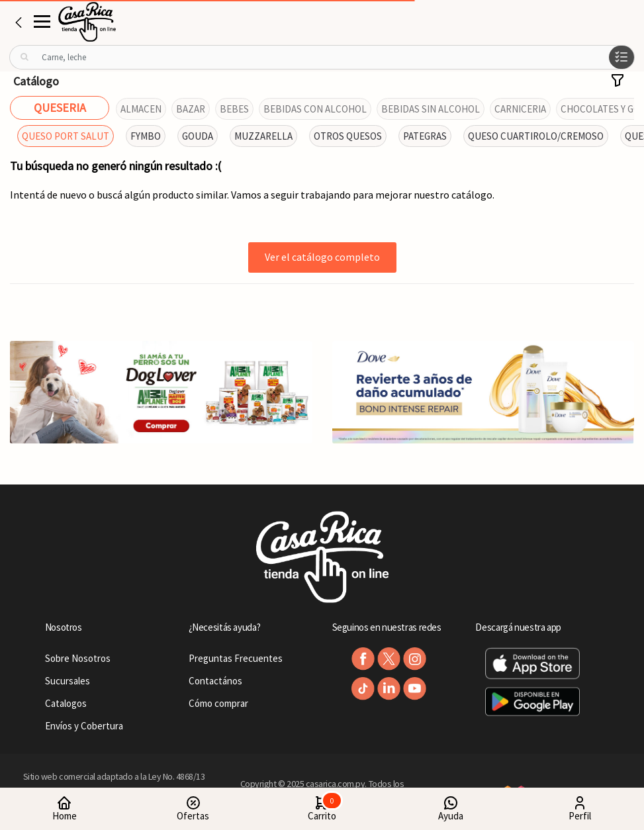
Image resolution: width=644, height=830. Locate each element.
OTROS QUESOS (348, 136)
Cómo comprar (218, 703)
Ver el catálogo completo (322, 257)
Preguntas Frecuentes (236, 658)
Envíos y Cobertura (84, 726)
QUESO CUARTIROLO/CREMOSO (536, 136)
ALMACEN (141, 109)
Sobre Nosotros (78, 658)
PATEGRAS (425, 136)
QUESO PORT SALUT (66, 136)
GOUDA (198, 136)
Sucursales (68, 681)
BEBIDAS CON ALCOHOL (315, 109)
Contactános (215, 681)
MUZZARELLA (263, 136)
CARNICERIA (520, 109)
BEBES (234, 109)
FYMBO (146, 136)
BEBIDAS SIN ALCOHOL (431, 109)
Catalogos (66, 703)
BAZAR (191, 109)
